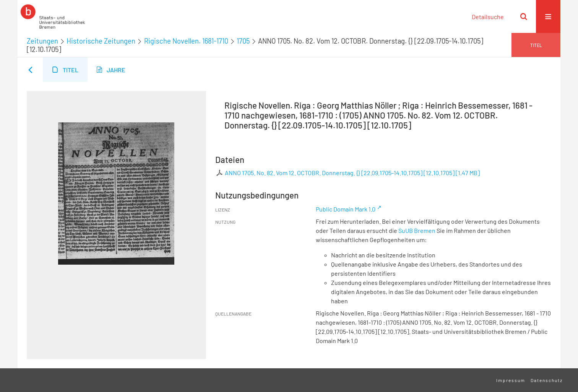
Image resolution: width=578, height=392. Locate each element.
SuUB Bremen (417, 230)
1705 (243, 41)
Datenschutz (547, 380)
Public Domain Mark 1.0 (346, 209)
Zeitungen (42, 41)
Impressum (511, 380)
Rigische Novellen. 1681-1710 (186, 41)
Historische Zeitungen (101, 41)
